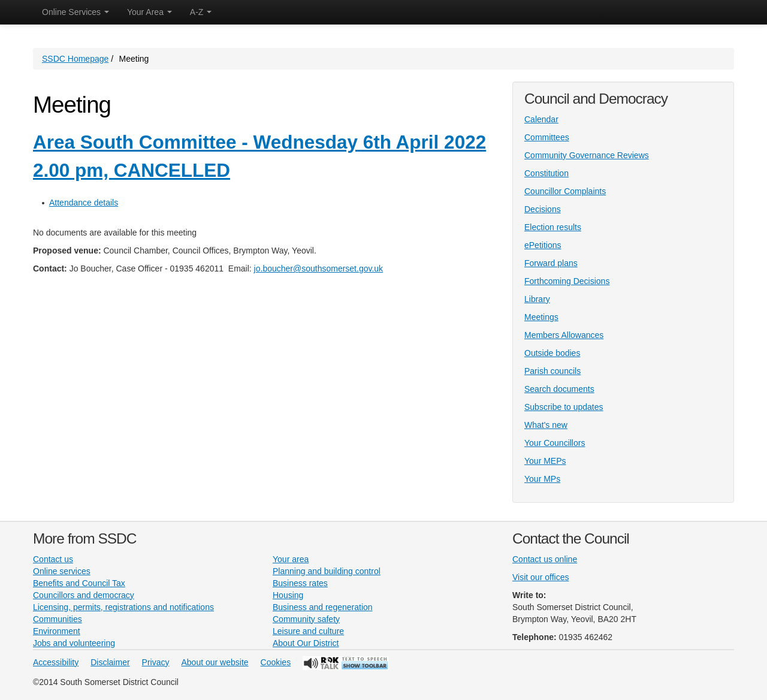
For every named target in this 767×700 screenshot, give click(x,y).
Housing (288, 595)
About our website (215, 662)
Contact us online (545, 559)
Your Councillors (555, 443)
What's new (546, 425)
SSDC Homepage (75, 59)
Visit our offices (540, 577)
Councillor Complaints (565, 191)
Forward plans (551, 263)
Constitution (546, 173)
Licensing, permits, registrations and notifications (123, 607)
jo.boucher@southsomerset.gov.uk (319, 268)
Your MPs (542, 479)
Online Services (76, 12)
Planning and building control (327, 571)
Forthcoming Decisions (567, 281)
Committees (547, 137)
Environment (57, 631)
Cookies (276, 662)
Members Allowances (564, 335)
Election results (553, 227)
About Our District (306, 643)
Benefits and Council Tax (79, 583)
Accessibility (56, 662)
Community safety (306, 619)
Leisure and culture (308, 631)
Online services (62, 571)
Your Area (150, 12)
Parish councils (552, 371)
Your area (291, 559)
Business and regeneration (323, 607)
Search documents (559, 389)
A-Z (201, 12)
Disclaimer (110, 662)
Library (537, 299)
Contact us (53, 559)
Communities (58, 619)
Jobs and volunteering (74, 643)
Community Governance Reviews (587, 155)
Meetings (541, 317)
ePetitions (543, 245)
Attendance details (84, 203)
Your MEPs (545, 461)
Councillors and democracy (84, 595)
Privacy (156, 662)
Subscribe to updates (564, 407)
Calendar (541, 119)
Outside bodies (552, 353)
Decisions (543, 209)
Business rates (300, 583)
